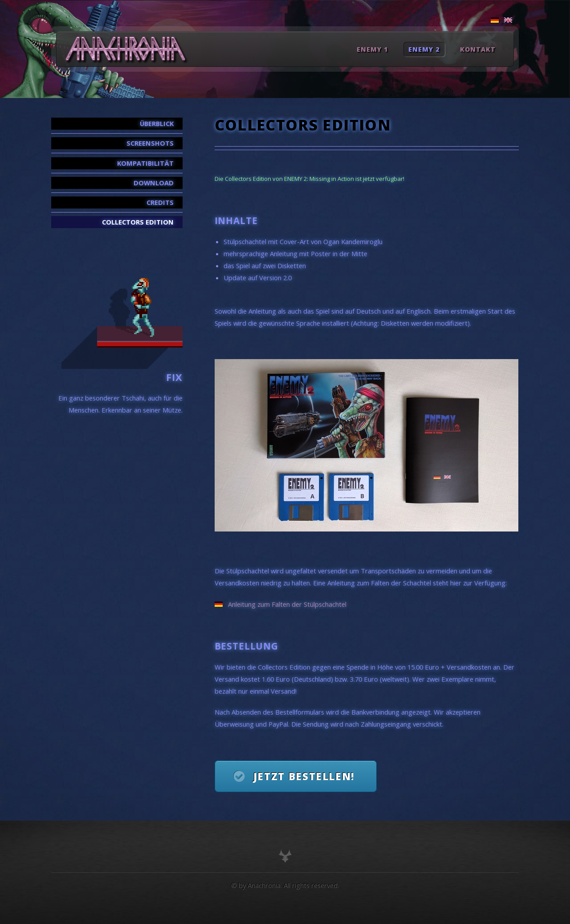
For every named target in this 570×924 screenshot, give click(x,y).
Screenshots (150, 143)
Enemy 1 (372, 49)
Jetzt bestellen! (304, 776)
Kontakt (478, 49)
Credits (160, 202)
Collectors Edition (138, 222)
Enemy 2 (424, 49)
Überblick (157, 123)
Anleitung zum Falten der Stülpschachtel (287, 604)
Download (154, 183)
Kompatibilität (145, 163)
